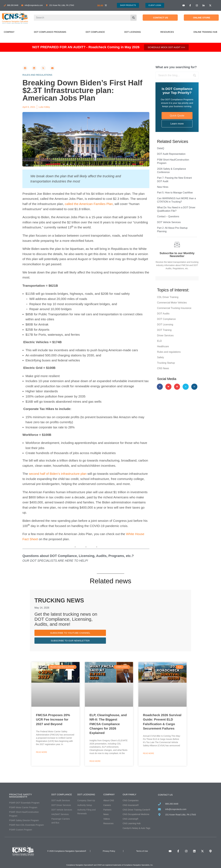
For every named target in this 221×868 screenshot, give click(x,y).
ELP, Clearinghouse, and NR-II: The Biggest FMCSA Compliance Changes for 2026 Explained (108, 724)
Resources (167, 32)
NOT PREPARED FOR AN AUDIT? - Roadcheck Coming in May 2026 (86, 47)
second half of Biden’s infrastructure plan (58, 474)
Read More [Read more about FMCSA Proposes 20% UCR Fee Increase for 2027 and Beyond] (42, 752)
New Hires (163, 187)
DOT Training (164, 330)
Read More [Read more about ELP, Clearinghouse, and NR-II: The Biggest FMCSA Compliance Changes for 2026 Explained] (95, 761)
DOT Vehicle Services (169, 222)
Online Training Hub (205, 32)
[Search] (134, 18)
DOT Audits (163, 314)
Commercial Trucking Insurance (174, 308)
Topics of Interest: (173, 290)
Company (9, 32)
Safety (160, 357)
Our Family (130, 794)
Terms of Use (142, 851)
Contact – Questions (168, 216)
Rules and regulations (37, 75)
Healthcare (163, 346)
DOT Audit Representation (171, 154)
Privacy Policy (109, 851)
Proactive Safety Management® (20, 796)
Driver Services (165, 335)
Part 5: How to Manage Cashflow (175, 193)
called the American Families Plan (89, 204)
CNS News (163, 368)
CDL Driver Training (168, 297)
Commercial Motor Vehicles (172, 303)
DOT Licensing (133, 32)
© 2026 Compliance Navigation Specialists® (67, 851)
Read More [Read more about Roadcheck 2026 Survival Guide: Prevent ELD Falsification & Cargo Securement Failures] (149, 753)
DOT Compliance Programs (50, 32)
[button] (25, 68)
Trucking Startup (166, 363)
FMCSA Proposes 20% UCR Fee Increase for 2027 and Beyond (53, 719)
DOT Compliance (95, 32)
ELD (159, 341)
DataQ (160, 148)
